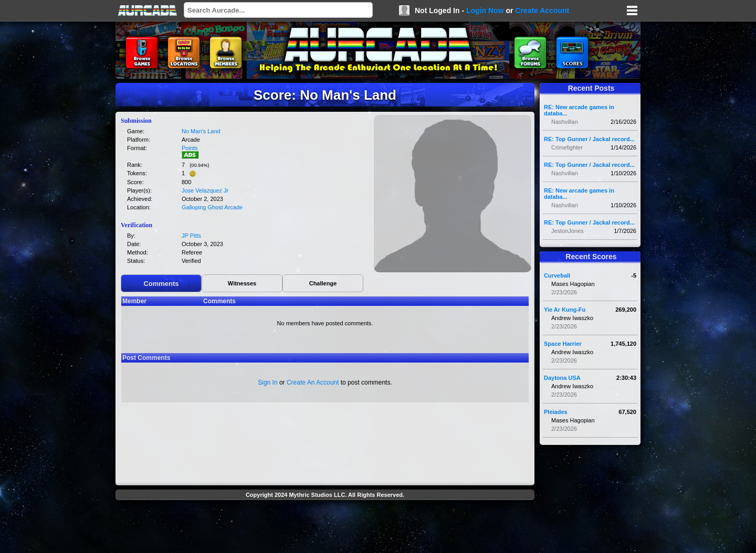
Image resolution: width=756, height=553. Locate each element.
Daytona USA (562, 378)
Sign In (267, 382)
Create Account (542, 10)
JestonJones (568, 231)
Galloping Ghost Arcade (212, 207)
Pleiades (556, 412)
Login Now (485, 10)
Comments (161, 284)
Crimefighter (567, 147)
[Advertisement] (325, 528)
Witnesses (242, 283)
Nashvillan (565, 122)
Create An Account (313, 382)
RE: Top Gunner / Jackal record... (589, 139)
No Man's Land (201, 131)
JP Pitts (191, 236)
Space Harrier (563, 344)
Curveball (557, 275)
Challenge (323, 283)
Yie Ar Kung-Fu (565, 310)
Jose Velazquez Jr (205, 190)
